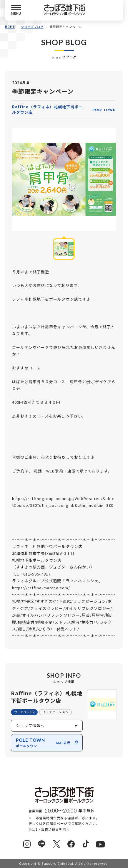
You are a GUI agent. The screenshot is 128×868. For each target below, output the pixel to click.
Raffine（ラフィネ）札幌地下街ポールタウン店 (47, 110)
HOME (10, 27)
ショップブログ (32, 27)
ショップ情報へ (30, 725)
